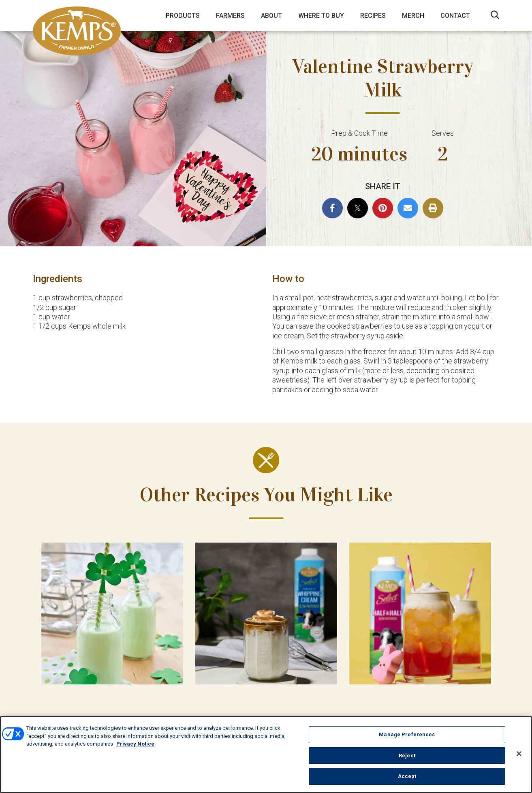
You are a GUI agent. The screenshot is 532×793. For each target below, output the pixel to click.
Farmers (230, 16)
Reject (407, 756)
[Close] (519, 754)
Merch (413, 16)
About (271, 16)
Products (183, 16)
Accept (407, 776)
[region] (266, 755)
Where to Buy (321, 16)
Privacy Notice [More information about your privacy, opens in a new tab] (135, 744)
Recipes (373, 16)
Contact (455, 16)
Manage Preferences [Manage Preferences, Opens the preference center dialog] (407, 734)
